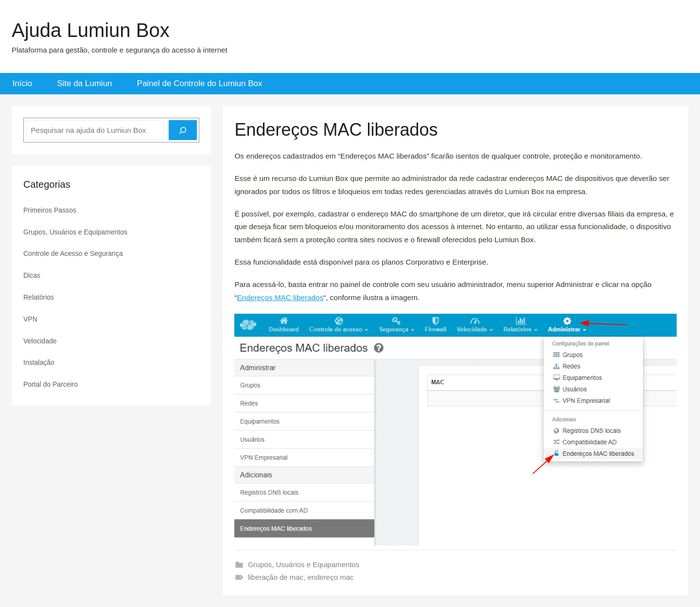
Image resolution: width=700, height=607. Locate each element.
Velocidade (40, 341)
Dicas (32, 275)
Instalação (39, 362)
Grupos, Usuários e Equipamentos (304, 564)
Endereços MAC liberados (280, 297)
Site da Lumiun (84, 83)
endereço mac (330, 577)
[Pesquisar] (183, 130)
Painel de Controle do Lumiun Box (200, 83)
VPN (30, 319)
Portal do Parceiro (51, 384)
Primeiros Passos (50, 210)
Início (23, 83)
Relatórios (39, 297)
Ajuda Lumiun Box (91, 30)
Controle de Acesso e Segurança (73, 253)
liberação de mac (276, 577)
